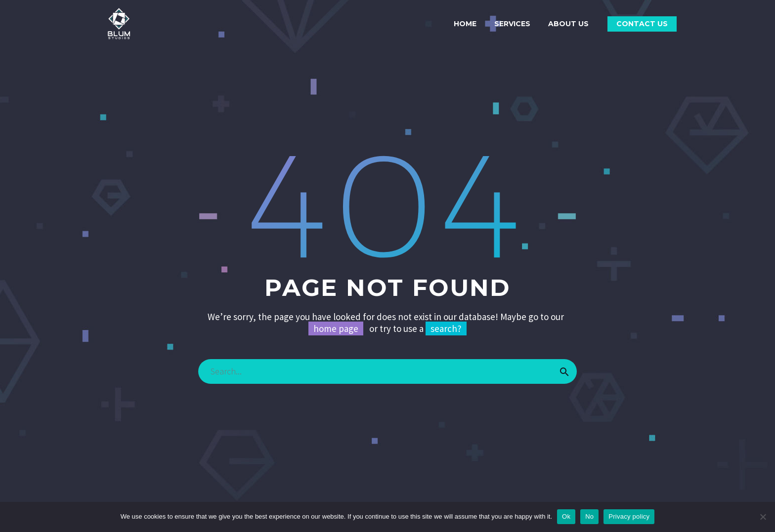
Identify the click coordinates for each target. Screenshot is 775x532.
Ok (566, 516)
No (589, 516)
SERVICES (512, 24)
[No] (763, 517)
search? (446, 328)
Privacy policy (629, 516)
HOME (465, 24)
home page (336, 328)
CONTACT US (642, 24)
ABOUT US (568, 24)
